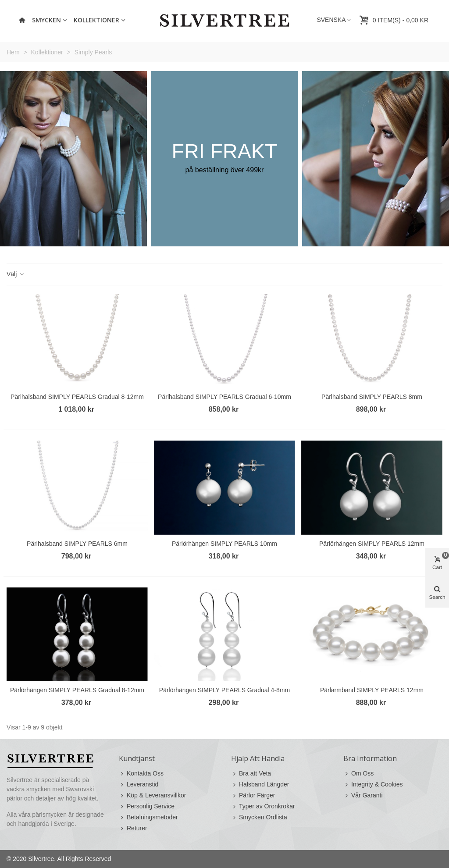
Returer (133, 828)
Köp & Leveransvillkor (152, 795)
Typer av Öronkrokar (263, 806)
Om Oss (358, 774)
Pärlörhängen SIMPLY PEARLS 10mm (224, 544)
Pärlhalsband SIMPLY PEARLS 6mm (77, 544)
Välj (16, 274)
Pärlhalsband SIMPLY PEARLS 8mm (372, 397)
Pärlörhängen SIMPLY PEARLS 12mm (372, 544)
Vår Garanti (363, 795)
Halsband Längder (260, 784)
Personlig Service (147, 806)
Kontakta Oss (141, 774)
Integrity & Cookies (373, 784)
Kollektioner (96, 20)
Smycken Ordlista (259, 817)
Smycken (46, 20)
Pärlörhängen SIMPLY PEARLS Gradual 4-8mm (224, 690)
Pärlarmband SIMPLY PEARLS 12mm (372, 690)
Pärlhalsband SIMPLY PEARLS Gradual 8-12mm (77, 397)
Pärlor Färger (253, 795)
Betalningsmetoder (148, 817)
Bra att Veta (251, 774)
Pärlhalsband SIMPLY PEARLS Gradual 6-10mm (224, 397)
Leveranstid (139, 784)
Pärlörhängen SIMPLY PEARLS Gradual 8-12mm (77, 690)
